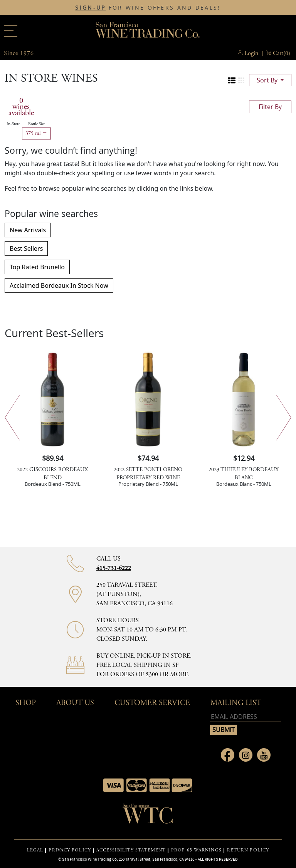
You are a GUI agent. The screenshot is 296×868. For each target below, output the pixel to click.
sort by (268, 80)
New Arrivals (28, 230)
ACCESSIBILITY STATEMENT (131, 850)
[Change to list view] (232, 81)
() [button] (282, 54)
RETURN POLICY (248, 850)
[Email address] (246, 717)
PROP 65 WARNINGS (196, 850)
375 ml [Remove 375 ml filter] (36, 133)
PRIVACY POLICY (70, 850)
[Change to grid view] (241, 81)
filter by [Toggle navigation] (270, 107)
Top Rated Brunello (37, 267)
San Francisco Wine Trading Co (148, 31)
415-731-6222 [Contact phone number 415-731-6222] (114, 568)
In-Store (13, 124)
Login (251, 53)
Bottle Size (37, 124)
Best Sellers (26, 248)
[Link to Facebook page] (228, 755)
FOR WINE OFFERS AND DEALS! (148, 8)
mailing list (236, 703)
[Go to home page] (148, 816)
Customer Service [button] (152, 703)
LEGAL (35, 850)
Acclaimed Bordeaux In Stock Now (59, 285)
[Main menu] (11, 31)
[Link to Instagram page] (246, 755)
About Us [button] (75, 703)
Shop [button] (26, 703)
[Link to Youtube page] (264, 755)
